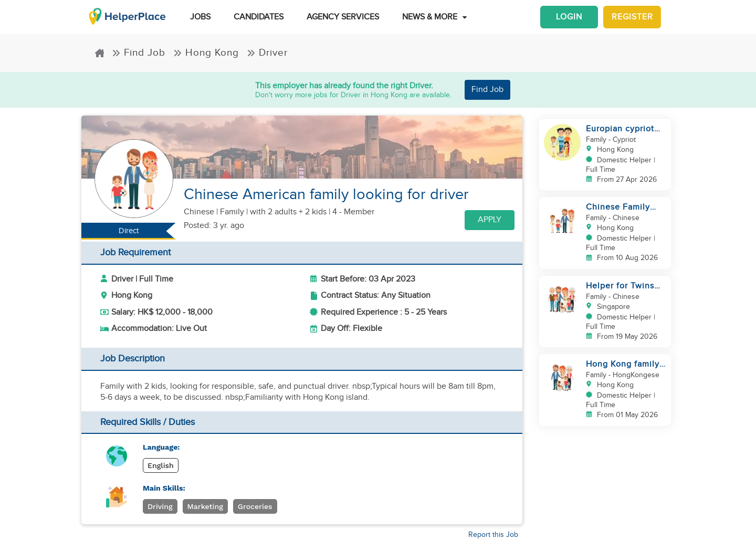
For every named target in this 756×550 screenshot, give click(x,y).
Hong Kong (206, 53)
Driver (267, 53)
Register (632, 17)
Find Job (139, 53)
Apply (490, 220)
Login (569, 17)
